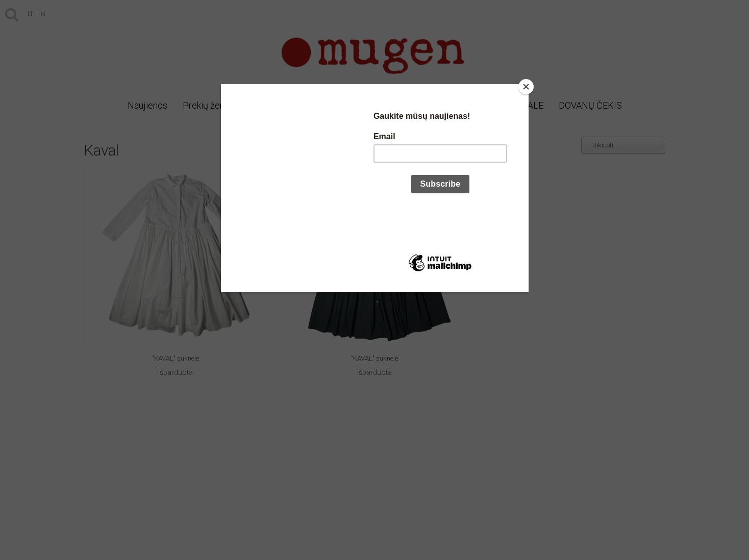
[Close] (526, 87)
